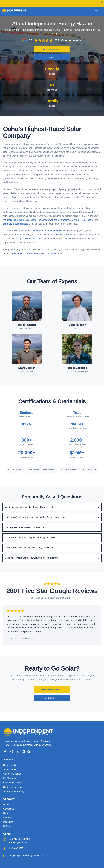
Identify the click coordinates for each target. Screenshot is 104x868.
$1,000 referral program (31, 236)
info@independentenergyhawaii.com (26, 853)
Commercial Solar (12, 780)
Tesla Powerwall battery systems (53, 217)
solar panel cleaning (60, 232)
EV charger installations (82, 217)
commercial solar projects (15, 221)
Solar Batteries (10, 767)
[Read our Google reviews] (52, 38)
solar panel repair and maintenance (45, 228)
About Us (8, 802)
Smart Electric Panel (13, 785)
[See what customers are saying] (52, 595)
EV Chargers (10, 776)
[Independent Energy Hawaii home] (14, 11)
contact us (51, 251)
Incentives (8, 819)
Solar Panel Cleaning (14, 789)
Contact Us (52, 55)
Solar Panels (10, 763)
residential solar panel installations (20, 217)
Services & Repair (12, 771)
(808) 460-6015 (16, 846)
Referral (7, 824)
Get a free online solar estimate (28, 251)
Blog (5, 811)
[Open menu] (96, 11)
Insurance (8, 815)
